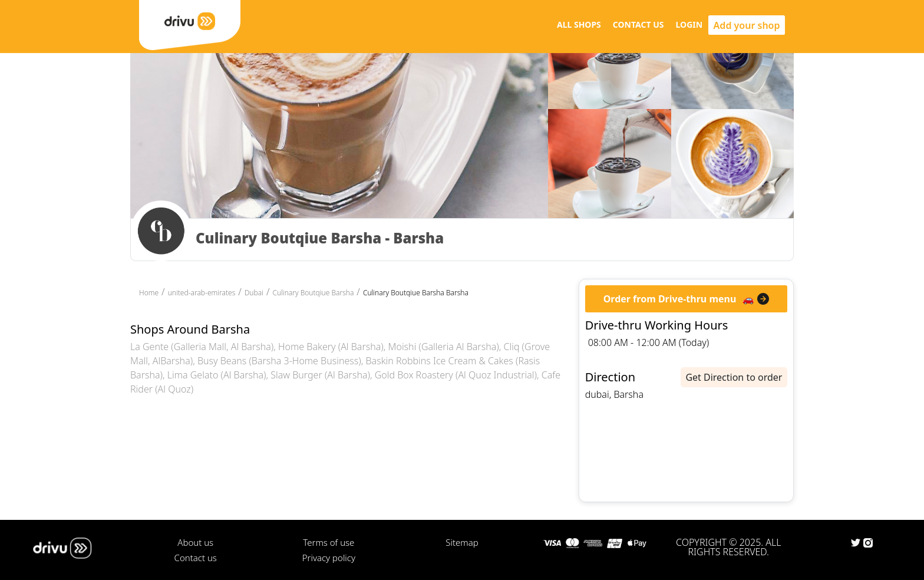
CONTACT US (638, 24)
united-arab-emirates (202, 293)
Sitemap (462, 542)
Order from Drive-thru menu (670, 299)
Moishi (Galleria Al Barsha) (444, 347)
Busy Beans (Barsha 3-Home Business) (279, 361)
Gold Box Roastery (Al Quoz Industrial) (456, 375)
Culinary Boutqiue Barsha (313, 293)
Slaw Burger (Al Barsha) (320, 375)
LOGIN (689, 24)
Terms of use (329, 542)
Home (149, 293)
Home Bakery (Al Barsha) (331, 347)
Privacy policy (329, 558)
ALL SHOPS (579, 24)
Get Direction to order (734, 377)
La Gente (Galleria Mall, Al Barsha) (202, 347)
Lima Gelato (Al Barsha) (217, 375)
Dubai (254, 293)
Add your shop (747, 25)
